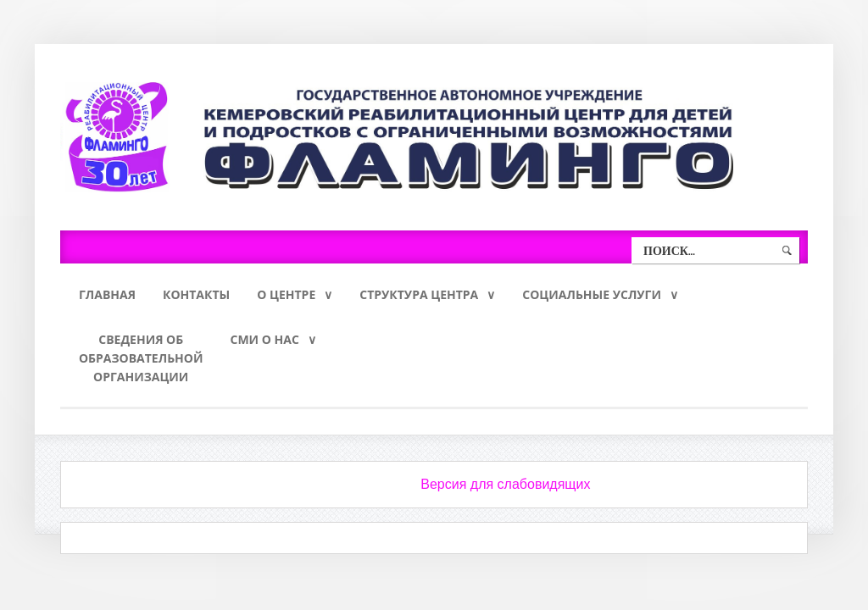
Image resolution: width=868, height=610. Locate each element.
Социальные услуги (592, 294)
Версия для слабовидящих (505, 484)
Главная (107, 294)
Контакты (196, 294)
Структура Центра (419, 294)
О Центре (286, 294)
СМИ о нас (264, 339)
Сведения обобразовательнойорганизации (141, 358)
